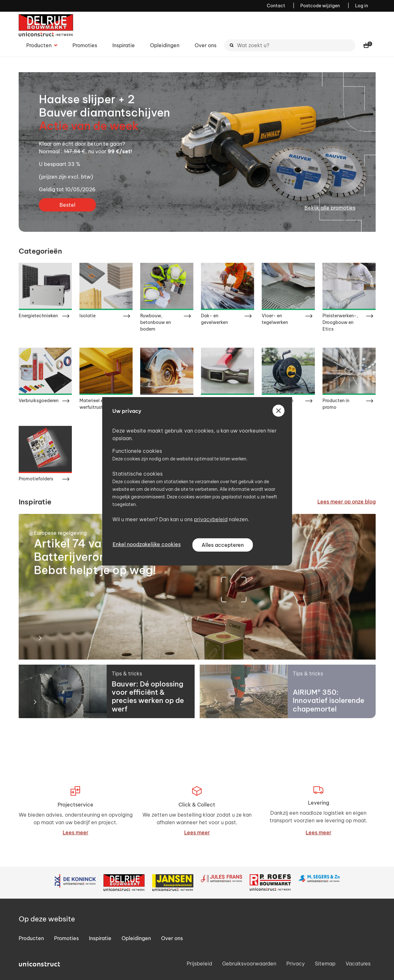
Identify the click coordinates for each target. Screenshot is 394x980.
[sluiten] (278, 411)
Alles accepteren (223, 545)
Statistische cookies (138, 474)
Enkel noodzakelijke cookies (147, 544)
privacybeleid (211, 519)
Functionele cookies (137, 451)
